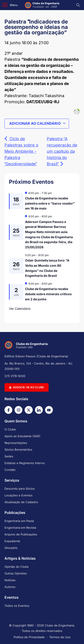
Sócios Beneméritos (18, 450)
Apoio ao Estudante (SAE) (22, 436)
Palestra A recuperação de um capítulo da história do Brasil (62, 151)
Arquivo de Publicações (21, 534)
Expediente (12, 541)
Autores (10, 587)
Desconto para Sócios (20, 489)
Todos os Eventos (17, 606)
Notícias (10, 580)
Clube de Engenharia (46, 5)
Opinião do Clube (17, 567)
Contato (10, 470)
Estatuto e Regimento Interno (25, 463)
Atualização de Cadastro (21, 502)
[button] (10, 5)
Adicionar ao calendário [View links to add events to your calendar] (38, 123)
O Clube (10, 429)
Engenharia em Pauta (19, 521)
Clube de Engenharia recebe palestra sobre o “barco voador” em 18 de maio (50, 203)
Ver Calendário (20, 309)
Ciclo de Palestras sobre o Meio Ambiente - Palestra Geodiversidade (21, 151)
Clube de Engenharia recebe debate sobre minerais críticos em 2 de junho (48, 294)
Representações (16, 443)
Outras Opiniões (16, 573)
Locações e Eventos (18, 495)
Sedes (9, 456)
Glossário (11, 548)
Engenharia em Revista (20, 528)
